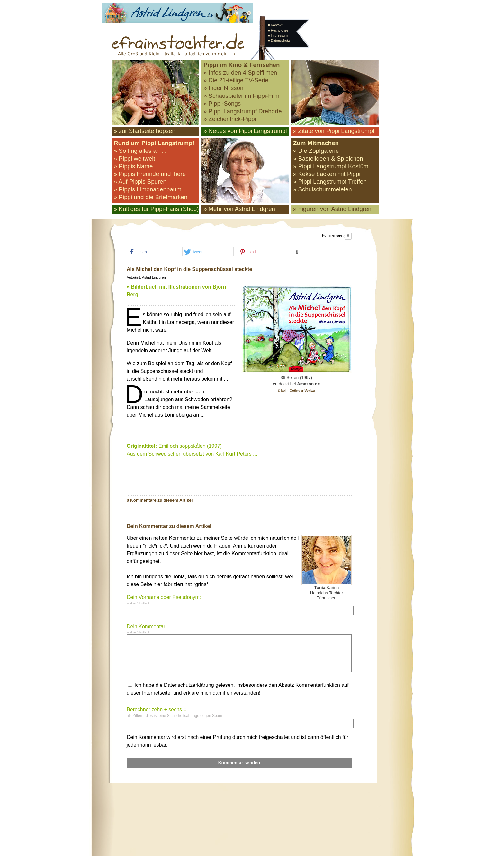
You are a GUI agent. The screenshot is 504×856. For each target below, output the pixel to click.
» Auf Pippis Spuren (140, 182)
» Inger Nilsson (223, 88)
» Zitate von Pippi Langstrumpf (334, 131)
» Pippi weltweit (135, 158)
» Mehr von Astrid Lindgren (239, 209)
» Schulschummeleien (323, 189)
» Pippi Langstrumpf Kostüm (331, 166)
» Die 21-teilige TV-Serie (236, 80)
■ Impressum (278, 35)
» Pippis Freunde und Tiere (150, 174)
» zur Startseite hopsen (145, 131)
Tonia (179, 577)
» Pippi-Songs (222, 103)
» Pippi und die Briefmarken (151, 197)
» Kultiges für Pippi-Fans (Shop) (156, 209)
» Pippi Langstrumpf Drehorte (243, 111)
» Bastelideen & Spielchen (328, 158)
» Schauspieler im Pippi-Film (241, 96)
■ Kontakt (275, 25)
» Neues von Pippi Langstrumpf (245, 131)
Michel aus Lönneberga (165, 415)
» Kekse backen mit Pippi (327, 174)
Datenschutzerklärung (189, 685)
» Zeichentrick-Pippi (230, 119)
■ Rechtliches (278, 30)
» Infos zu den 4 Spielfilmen (240, 73)
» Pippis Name (133, 166)
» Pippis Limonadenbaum (148, 189)
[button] (152, 252)
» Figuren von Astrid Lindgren (332, 209)
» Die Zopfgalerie (316, 151)
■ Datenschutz (279, 41)
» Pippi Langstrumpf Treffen (330, 182)
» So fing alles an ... (140, 151)
